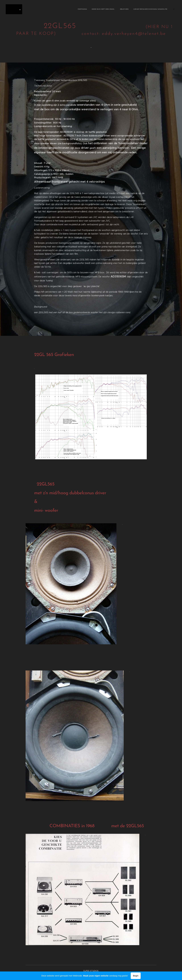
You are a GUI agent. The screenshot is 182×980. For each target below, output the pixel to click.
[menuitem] (46, 9)
